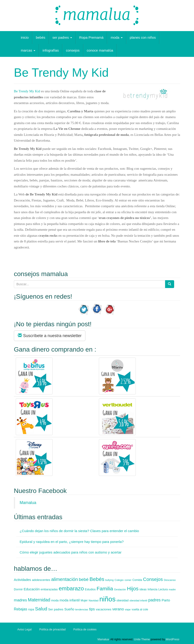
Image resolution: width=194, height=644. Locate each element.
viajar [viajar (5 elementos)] (128, 609)
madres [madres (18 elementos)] (20, 600)
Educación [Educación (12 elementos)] (32, 589)
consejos (73, 50)
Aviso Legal (24, 629)
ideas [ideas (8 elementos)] (143, 589)
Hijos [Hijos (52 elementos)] (133, 589)
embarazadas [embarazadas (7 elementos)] (49, 589)
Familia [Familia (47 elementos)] (105, 589)
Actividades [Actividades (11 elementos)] (22, 580)
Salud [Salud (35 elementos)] (41, 609)
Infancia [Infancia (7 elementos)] (153, 589)
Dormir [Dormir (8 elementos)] (18, 589)
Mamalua (28, 503)
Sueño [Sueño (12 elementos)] (69, 609)
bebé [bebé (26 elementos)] (84, 579)
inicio (25, 37)
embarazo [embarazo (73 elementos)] (71, 588)
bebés (41, 37)
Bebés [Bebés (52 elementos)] (97, 579)
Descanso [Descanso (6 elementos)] (170, 580)
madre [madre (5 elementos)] (172, 589)
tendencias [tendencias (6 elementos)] (82, 609)
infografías (51, 50)
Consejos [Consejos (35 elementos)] (153, 579)
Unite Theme (142, 639)
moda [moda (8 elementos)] (55, 600)
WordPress (173, 639)
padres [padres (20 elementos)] (155, 600)
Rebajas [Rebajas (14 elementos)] (21, 609)
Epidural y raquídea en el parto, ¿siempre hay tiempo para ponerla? (72, 542)
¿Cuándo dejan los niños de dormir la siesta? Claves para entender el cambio (79, 531)
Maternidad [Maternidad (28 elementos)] (39, 600)
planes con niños (143, 37)
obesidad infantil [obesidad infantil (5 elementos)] (138, 600)
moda (117, 37)
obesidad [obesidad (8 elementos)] (123, 600)
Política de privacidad (52, 629)
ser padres (62, 37)
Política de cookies (85, 629)
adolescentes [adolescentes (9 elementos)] (41, 580)
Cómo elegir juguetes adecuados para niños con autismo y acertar (71, 552)
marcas (28, 50)
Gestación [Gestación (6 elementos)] (120, 589)
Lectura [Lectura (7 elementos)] (163, 589)
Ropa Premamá (91, 37)
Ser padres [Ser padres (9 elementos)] (56, 609)
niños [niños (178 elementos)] (107, 599)
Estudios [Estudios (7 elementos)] (90, 589)
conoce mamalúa (100, 50)
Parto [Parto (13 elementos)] (166, 600)
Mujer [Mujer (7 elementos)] (84, 600)
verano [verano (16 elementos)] (118, 609)
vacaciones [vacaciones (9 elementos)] (104, 609)
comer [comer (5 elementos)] (128, 580)
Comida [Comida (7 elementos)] (137, 580)
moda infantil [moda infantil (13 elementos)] (70, 600)
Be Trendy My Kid (27, 91)
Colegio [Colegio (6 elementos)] (119, 580)
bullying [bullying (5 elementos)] (109, 580)
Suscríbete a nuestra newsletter (50, 336)
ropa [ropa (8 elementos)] (31, 609)
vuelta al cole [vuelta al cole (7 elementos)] (140, 609)
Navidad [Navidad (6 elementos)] (94, 600)
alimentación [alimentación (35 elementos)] (65, 579)
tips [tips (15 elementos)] (92, 609)
